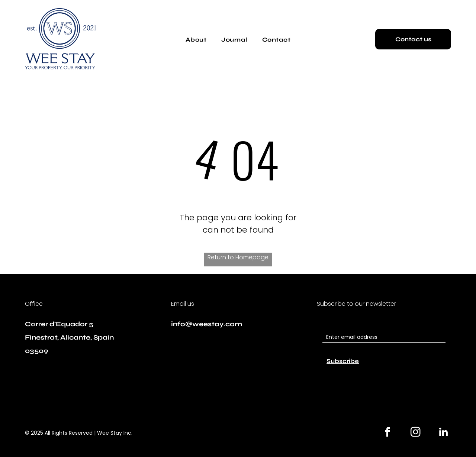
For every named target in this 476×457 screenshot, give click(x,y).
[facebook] (388, 433)
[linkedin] (444, 433)
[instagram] (416, 433)
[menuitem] (196, 39)
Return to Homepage (238, 257)
